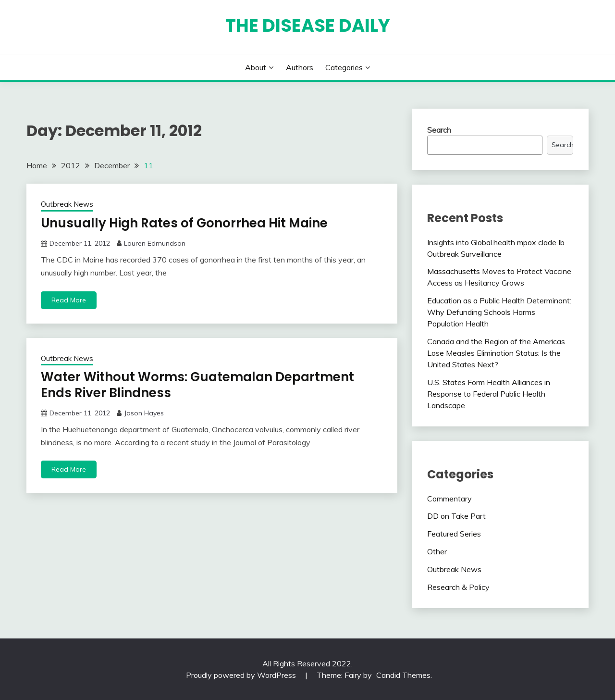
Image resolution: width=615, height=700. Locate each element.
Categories (344, 67)
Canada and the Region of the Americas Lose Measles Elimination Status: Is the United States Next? (496, 353)
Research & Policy (458, 587)
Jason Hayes (144, 413)
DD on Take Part (456, 516)
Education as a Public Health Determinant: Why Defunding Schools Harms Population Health (499, 312)
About (256, 67)
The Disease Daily (308, 25)
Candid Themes (403, 675)
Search (439, 130)
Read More (69, 300)
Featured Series (454, 534)
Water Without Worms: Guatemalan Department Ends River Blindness (197, 385)
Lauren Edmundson (155, 243)
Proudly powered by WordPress (242, 675)
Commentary (449, 499)
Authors (300, 67)
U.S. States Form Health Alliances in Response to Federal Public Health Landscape (489, 394)
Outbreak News (67, 204)
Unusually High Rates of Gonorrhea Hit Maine (184, 223)
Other (437, 551)
